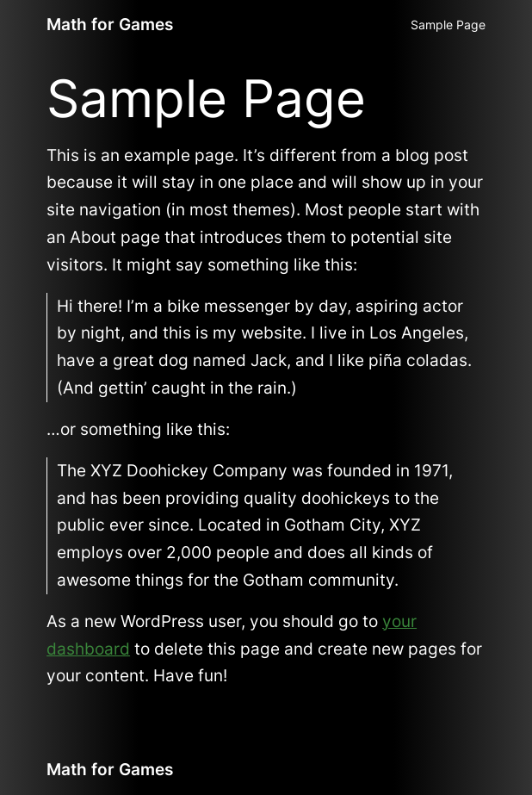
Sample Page (448, 25)
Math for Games (110, 25)
